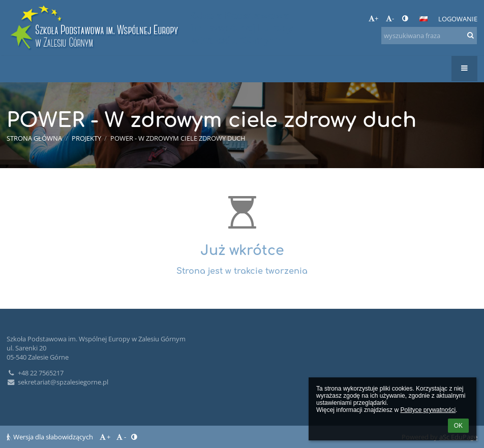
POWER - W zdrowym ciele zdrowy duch (178, 138)
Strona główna (34, 138)
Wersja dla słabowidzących (51, 437)
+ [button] (373, 18)
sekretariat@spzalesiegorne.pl (57, 382)
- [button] (390, 18)
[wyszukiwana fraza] (429, 36)
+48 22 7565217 (35, 373)
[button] (423, 19)
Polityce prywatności (428, 410)
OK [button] (458, 426)
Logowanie (458, 19)
